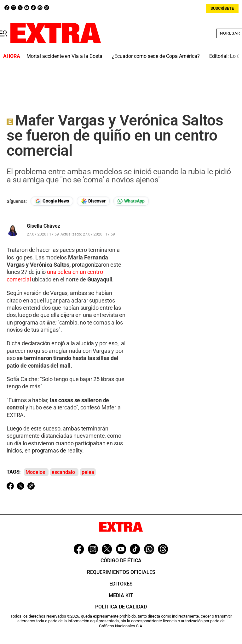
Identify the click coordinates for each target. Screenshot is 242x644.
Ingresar (229, 33)
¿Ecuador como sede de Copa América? (156, 56)
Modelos (35, 472)
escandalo (63, 472)
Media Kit (121, 595)
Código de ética (121, 561)
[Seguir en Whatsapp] (131, 201)
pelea (88, 472)
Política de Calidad (121, 607)
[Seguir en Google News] (52, 201)
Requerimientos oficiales (121, 572)
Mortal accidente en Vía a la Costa (64, 56)
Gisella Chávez (43, 226)
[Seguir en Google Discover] (93, 201)
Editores (121, 584)
